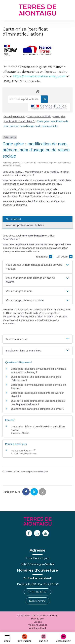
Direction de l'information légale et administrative (26, 472)
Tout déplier (64, 257)
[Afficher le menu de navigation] (7, 638)
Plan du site (37, 619)
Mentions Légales (37, 625)
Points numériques (23, 450)
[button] (37, 267)
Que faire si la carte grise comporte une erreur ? (38, 409)
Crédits (38, 622)
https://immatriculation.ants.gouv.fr (39, 76)
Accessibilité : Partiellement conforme (38, 615)
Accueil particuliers (14, 116)
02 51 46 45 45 (37, 592)
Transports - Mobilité (39, 116)
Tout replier (44, 257)
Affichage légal (37, 628)
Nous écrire (38, 601)
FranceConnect (11, 239)
